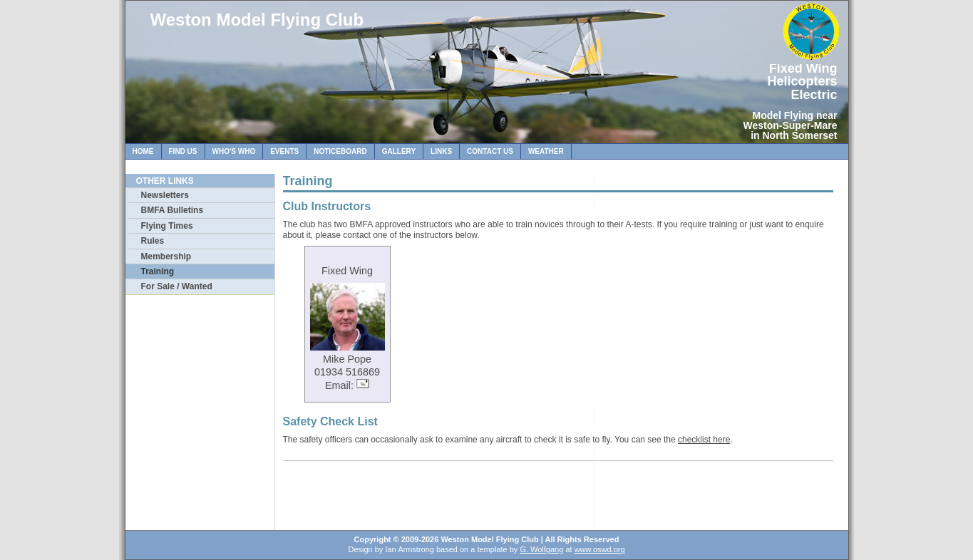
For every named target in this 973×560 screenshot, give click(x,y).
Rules (153, 241)
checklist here (704, 440)
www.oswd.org (600, 549)
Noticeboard (340, 151)
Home (143, 151)
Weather (546, 151)
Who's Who (234, 151)
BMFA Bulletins (173, 210)
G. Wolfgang (541, 549)
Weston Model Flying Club (257, 20)
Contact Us (490, 151)
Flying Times (167, 226)
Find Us (183, 151)
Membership (166, 256)
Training (158, 271)
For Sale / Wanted (177, 286)
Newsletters (165, 195)
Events (284, 151)
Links (441, 151)
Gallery (399, 151)
